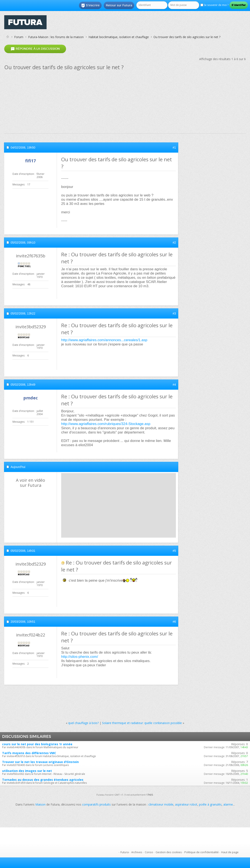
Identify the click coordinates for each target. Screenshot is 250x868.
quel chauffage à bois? (83, 723)
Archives (137, 852)
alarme (228, 804)
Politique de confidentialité (202, 852)
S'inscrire (90, 6)
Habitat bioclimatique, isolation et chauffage (119, 37)
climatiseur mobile (161, 804)
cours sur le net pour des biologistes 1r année (37, 744)
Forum (19, 37)
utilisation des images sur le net (27, 771)
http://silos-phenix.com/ (80, 657)
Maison (40, 804)
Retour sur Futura (119, 5)
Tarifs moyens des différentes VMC (29, 753)
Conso (149, 852)
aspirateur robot (186, 804)
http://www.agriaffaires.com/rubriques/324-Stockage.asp (106, 424)
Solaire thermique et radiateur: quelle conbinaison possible (142, 723)
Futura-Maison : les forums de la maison (56, 37)
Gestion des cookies (169, 852)
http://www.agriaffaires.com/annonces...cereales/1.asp (104, 340)
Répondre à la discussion (35, 49)
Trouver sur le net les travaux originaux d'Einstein (40, 762)
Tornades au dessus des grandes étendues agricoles (43, 780)
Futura (125, 852)
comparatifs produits (96, 804)
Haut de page (230, 852)
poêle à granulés (210, 804)
